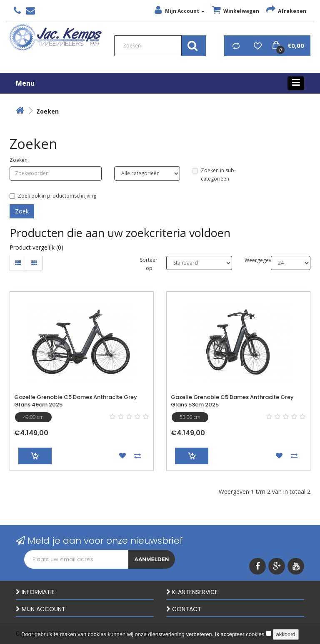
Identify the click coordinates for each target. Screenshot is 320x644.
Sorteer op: (147, 264)
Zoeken (47, 111)
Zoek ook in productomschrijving (53, 196)
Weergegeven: (251, 260)
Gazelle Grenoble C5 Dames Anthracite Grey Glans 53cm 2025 (232, 401)
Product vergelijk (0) (36, 247)
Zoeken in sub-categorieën (214, 175)
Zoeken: (19, 160)
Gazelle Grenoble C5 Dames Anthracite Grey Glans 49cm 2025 (76, 401)
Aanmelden (152, 559)
